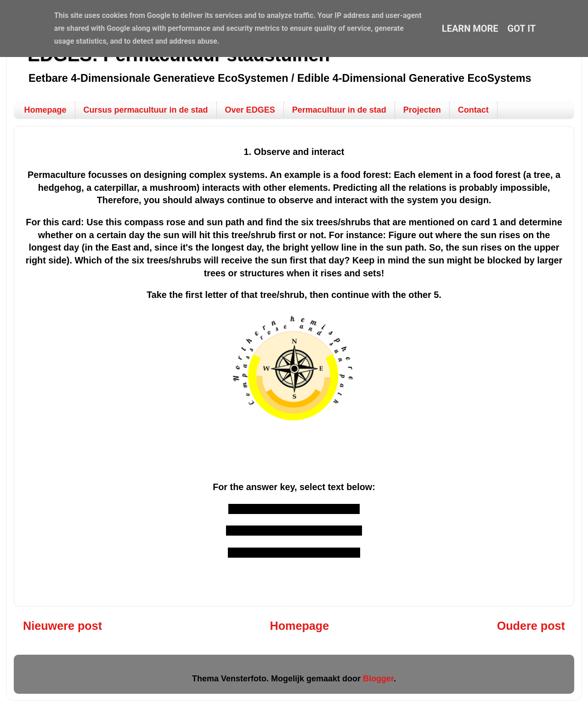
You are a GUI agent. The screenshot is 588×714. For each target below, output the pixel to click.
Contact (473, 110)
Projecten (422, 110)
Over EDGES (250, 110)
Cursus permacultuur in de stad (146, 110)
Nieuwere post (62, 625)
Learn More (470, 29)
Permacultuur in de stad (339, 110)
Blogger (378, 678)
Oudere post (531, 625)
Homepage (45, 110)
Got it (522, 29)
